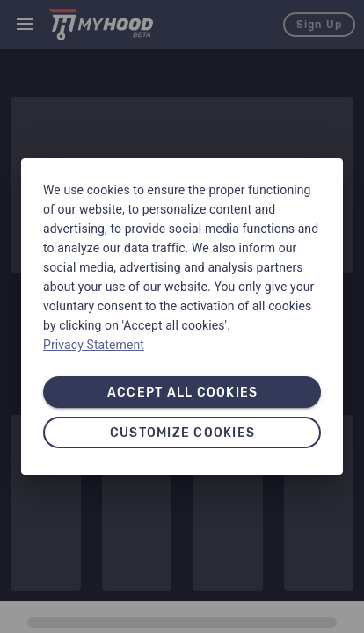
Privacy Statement (94, 345)
